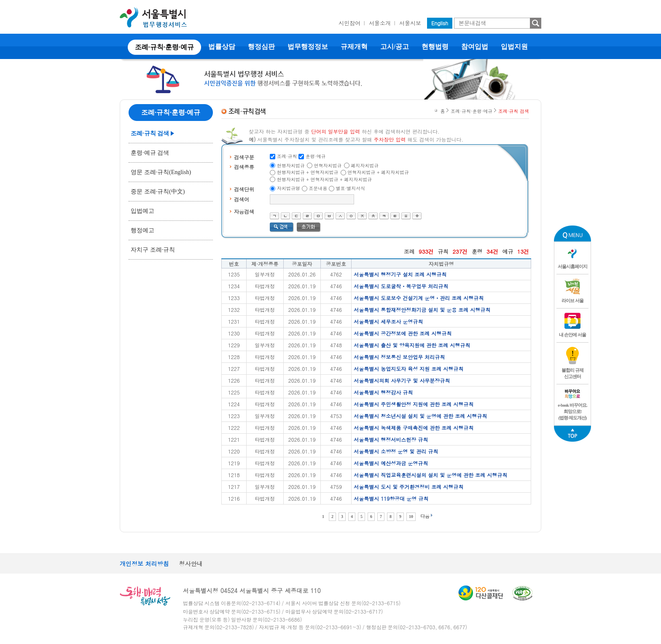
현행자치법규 (291, 165)
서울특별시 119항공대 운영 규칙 (391, 498)
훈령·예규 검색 (150, 153)
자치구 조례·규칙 (153, 250)
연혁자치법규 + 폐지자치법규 (378, 172)
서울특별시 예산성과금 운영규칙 (391, 463)
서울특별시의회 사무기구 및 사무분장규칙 (402, 380)
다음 (425, 516)
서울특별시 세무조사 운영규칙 (388, 321)
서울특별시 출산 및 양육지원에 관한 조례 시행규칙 (412, 345)
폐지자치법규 (365, 165)
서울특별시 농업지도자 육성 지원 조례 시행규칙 (408, 369)
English (440, 23)
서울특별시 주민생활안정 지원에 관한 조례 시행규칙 (414, 404)
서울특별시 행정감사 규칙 (383, 392)
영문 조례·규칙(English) (161, 172)
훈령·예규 (316, 156)
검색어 (242, 199)
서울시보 (410, 23)
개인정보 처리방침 (144, 563)
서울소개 (380, 23)
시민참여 (349, 23)
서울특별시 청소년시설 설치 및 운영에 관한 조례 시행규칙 (420, 416)
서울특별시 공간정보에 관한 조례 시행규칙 (403, 333)
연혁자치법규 (328, 165)
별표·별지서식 (351, 188)
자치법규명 (289, 188)
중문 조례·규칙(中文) (158, 192)
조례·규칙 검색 (150, 133)
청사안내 (191, 563)
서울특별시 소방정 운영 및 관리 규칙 (396, 451)
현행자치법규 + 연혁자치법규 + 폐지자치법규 (325, 179)
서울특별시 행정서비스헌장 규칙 (391, 439)
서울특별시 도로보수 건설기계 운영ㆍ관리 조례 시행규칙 (419, 298)
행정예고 (142, 230)
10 (411, 517)
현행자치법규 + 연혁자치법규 (308, 172)
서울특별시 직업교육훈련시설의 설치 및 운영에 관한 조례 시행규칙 (430, 475)
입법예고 (142, 211)
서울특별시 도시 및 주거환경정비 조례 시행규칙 (408, 487)
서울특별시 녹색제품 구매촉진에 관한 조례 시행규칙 (414, 428)
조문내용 (318, 188)
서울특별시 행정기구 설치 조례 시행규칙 (400, 274)
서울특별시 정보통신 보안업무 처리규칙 (399, 357)
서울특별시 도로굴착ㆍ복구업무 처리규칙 (401, 286)
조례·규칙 (287, 156)
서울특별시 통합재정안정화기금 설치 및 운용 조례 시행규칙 (422, 310)
